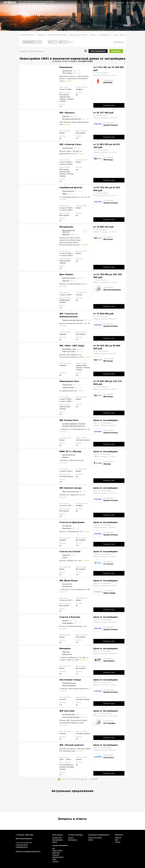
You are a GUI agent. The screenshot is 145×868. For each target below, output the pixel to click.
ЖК (54, 848)
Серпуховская (71, 387)
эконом (79, 759)
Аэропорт (68, 555)
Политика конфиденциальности (28, 851)
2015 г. (71, 471)
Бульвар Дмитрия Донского (72, 426)
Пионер (107, 464)
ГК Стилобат (110, 723)
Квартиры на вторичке (79, 35)
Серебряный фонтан (71, 188)
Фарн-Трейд (109, 593)
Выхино (68, 620)
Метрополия (66, 227)
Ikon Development (112, 290)
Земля (122, 35)
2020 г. (70, 162)
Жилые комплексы (27, 35)
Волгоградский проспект (75, 231)
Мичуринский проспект (75, 119)
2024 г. (70, 89)
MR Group (108, 160)
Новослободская (68, 686)
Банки (55, 842)
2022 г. (71, 210)
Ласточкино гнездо (70, 680)
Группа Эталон (111, 125)
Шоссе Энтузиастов (73, 492)
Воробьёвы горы (72, 349)
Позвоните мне (109, 105)
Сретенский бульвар (74, 717)
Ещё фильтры (119, 42)
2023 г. (71, 256)
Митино (64, 457)
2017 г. (71, 506)
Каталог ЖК (57, 838)
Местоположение (98, 51)
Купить (71, 838)
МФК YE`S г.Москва (70, 451)
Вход (110, 3)
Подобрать (116, 51)
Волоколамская (67, 455)
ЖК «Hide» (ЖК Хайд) (72, 346)
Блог (117, 840)
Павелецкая (70, 385)
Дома (115, 35)
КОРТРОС (108, 83)
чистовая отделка (83, 440)
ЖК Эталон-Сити (69, 420)
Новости (118, 838)
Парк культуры (71, 352)
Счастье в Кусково (70, 617)
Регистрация (119, 3)
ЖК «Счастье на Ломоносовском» (69, 315)
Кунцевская (70, 71)
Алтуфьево (65, 526)
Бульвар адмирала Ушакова (72, 424)
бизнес (62, 133)
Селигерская (70, 148)
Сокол (63, 558)
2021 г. (71, 253)
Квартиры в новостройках (57, 35)
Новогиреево (70, 623)
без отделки (64, 95)
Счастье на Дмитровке (72, 522)
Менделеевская (67, 683)
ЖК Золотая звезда (70, 488)
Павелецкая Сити (69, 381)
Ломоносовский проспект (75, 320)
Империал (65, 649)
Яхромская (69, 528)
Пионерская (66, 586)
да (77, 95)
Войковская (66, 654)
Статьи (118, 842)
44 (86, 779)
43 (83, 779)
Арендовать (73, 840)
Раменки (69, 116)
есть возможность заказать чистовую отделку (67, 767)
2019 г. (71, 208)
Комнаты (94, 35)
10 (79, 779)
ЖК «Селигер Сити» (71, 144)
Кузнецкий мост (72, 714)
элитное (79, 295)
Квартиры (41, 35)
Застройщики (58, 840)
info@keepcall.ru (22, 847)
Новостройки (57, 851)
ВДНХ (67, 194)
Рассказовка (70, 73)
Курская (68, 281)
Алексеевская (70, 191)
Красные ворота (72, 278)
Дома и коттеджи (95, 838)
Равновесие (66, 67)
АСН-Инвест (109, 661)
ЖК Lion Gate (67, 711)
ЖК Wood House (68, 581)
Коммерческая (105, 35)
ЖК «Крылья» (67, 113)
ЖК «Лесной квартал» (72, 745)
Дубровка (69, 235)
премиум (63, 334)
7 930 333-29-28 (22, 845)
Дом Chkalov (66, 274)
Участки (55, 861)
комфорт (79, 89)
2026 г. (71, 164)
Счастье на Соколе (70, 552)
